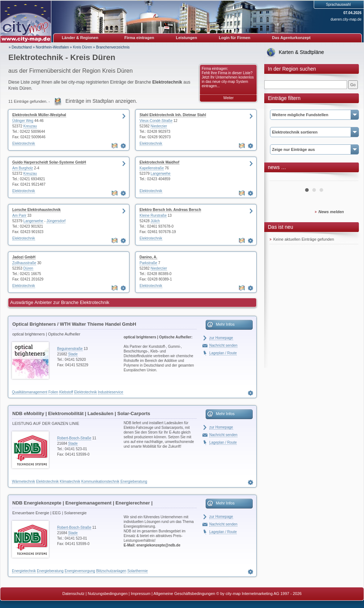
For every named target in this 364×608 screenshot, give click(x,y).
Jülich (155, 221)
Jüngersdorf (56, 221)
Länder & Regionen (80, 38)
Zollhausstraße (24, 263)
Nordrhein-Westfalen (52, 47)
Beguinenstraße (70, 349)
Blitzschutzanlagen (111, 571)
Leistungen (187, 38)
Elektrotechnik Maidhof (159, 162)
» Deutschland (20, 47)
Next (349, 178)
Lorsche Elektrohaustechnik (37, 210)
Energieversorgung (80, 571)
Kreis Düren (83, 47)
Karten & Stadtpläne (301, 52)
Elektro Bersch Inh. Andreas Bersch (170, 210)
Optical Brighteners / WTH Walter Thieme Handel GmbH (74, 324)
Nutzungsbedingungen (108, 594)
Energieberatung (134, 482)
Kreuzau (30, 126)
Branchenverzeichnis (113, 47)
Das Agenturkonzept (292, 38)
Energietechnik (24, 571)
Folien (53, 392)
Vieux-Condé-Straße (156, 121)
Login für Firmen (234, 38)
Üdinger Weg (23, 121)
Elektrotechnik (24, 143)
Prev (279, 178)
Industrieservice (111, 392)
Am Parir (19, 216)
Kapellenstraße (152, 168)
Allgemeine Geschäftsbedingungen (185, 594)
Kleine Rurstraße (153, 216)
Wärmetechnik (23, 482)
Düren (28, 268)
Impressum (141, 594)
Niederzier (159, 126)
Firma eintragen (139, 38)
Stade (73, 354)
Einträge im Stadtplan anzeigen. (101, 101)
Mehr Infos (225, 324)
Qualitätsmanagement (30, 392)
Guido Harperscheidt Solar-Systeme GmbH (49, 162)
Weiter (229, 98)
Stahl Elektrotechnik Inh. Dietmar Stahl (173, 115)
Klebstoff (66, 392)
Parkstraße (148, 263)
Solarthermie (138, 571)
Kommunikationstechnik (100, 482)
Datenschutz (74, 594)
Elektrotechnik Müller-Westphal (39, 115)
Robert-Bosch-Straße (74, 438)
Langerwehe (161, 174)
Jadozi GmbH (24, 257)
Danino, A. (148, 257)
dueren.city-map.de (346, 19)
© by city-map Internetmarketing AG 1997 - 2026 (259, 594)
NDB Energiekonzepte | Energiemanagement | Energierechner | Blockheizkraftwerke (82, 504)
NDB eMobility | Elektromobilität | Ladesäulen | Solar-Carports (81, 413)
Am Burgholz (23, 168)
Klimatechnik (70, 482)
